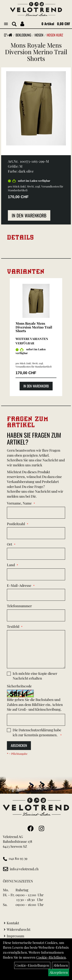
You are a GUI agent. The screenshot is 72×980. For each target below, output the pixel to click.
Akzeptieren (59, 972)
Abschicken (19, 745)
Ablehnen (61, 965)
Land (11, 565)
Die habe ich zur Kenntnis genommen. (37, 732)
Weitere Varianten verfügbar (32, 341)
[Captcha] (36, 720)
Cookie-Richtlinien (51, 957)
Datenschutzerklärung (36, 730)
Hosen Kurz (55, 35)
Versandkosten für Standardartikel (33, 366)
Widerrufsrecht (19, 929)
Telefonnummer (19, 606)
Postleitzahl (16, 524)
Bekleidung (23, 35)
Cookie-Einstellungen (32, 965)
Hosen (39, 35)
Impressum (15, 936)
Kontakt (13, 923)
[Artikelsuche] (14, 24)
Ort (10, 544)
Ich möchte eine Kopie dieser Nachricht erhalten (35, 676)
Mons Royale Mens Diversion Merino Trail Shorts (36, 52)
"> (9, 35)
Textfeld (13, 626)
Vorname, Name (19, 503)
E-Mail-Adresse (19, 585)
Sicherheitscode (19, 686)
